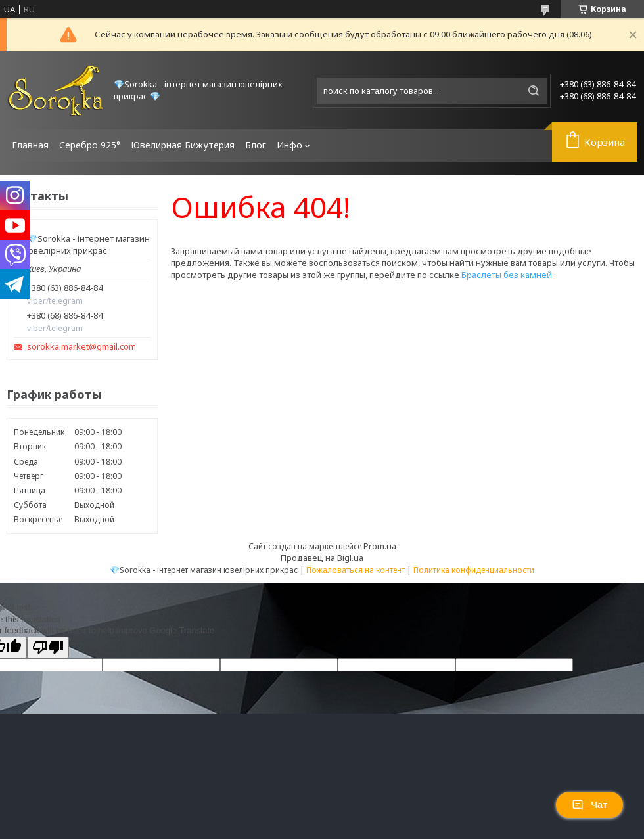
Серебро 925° (90, 145)
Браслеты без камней (507, 275)
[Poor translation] (48, 647)
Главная (30, 145)
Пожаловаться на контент (356, 570)
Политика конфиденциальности (474, 570)
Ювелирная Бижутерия (183, 145)
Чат (589, 805)
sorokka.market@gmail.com (81, 347)
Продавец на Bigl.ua (322, 558)
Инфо (289, 145)
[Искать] (534, 91)
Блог (256, 145)
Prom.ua (380, 546)
